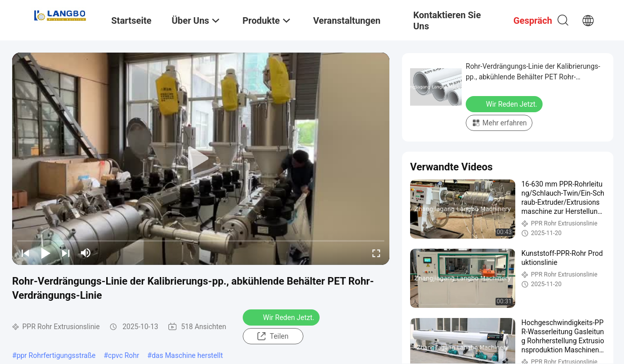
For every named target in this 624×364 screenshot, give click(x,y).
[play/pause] (46, 253)
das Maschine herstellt (187, 355)
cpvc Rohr (124, 355)
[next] (66, 253)
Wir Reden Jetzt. (282, 317)
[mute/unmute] (86, 253)
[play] (201, 159)
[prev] (25, 253)
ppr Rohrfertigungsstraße (56, 355)
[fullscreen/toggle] (376, 253)
